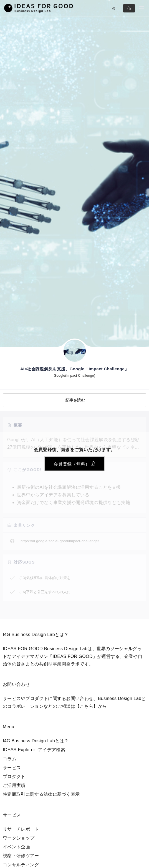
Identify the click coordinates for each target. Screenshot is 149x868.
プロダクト (14, 777)
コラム (10, 759)
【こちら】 (87, 706)
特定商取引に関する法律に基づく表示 (41, 794)
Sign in (129, 8)
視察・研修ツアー (21, 856)
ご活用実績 (14, 785)
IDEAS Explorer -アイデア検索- (35, 750)
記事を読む (75, 400)
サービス (12, 768)
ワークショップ (19, 838)
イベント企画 (16, 847)
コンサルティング (21, 865)
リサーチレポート (21, 829)
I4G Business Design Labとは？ (36, 741)
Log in (114, 8)
